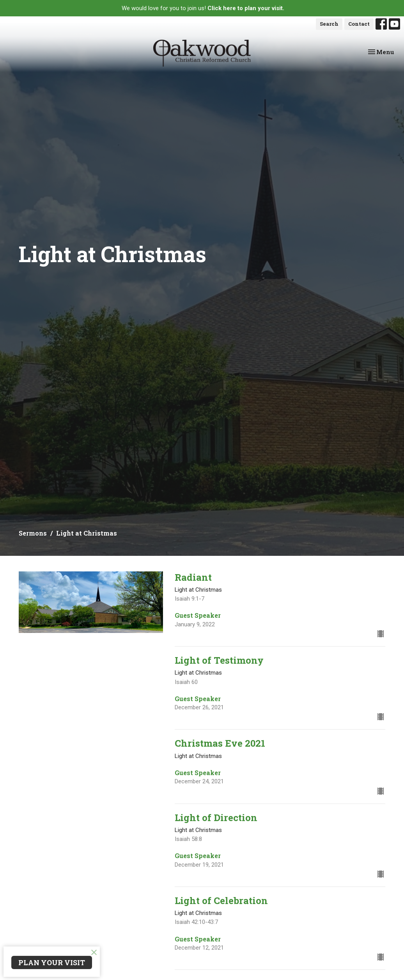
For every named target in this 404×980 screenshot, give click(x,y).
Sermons (33, 533)
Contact (359, 24)
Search (329, 24)
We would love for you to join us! (203, 8)
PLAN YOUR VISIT (52, 962)
